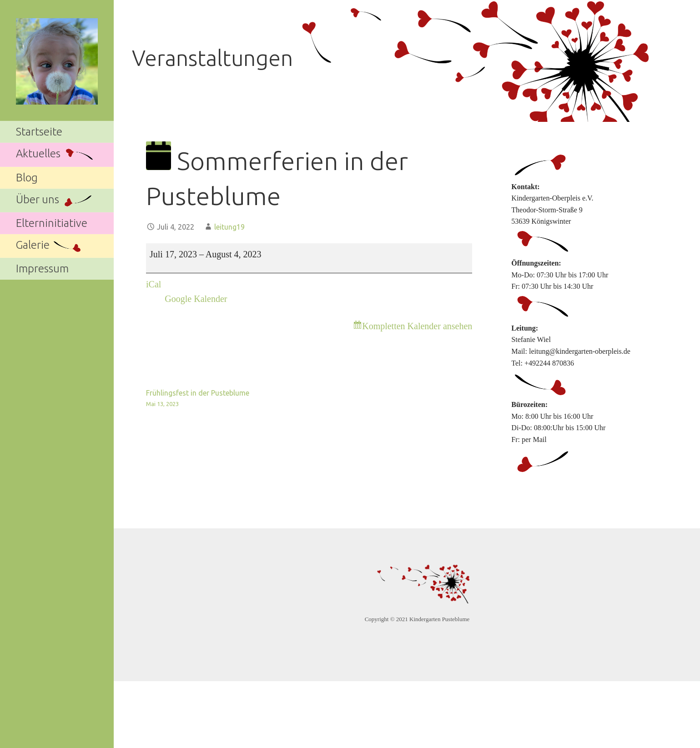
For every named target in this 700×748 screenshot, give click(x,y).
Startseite (39, 132)
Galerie (50, 246)
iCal (154, 284)
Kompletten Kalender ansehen (417, 326)
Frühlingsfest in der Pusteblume (228, 399)
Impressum (42, 269)
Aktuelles (55, 155)
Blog (27, 178)
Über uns (55, 200)
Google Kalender (196, 299)
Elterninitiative (52, 223)
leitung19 (229, 227)
